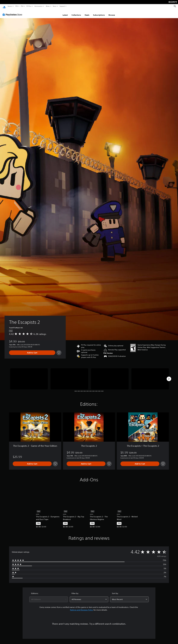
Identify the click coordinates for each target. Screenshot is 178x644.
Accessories (38, 6)
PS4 (22, 6)
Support (62, 6)
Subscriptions (99, 13)
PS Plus (29, 6)
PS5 (17, 6)
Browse (112, 13)
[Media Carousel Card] (29, 377)
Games (10, 6)
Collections (76, 13)
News (48, 6)
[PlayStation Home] (4, 6)
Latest (65, 13)
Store (55, 6)
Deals (87, 13)
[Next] (169, 377)
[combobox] (49, 597)
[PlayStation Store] (13, 12)
